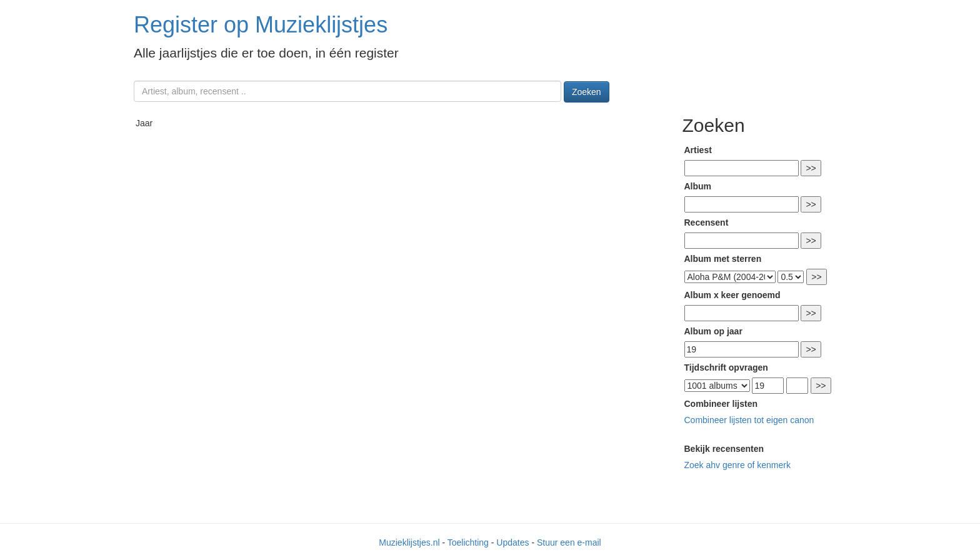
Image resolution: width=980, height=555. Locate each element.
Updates (512, 542)
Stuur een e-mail (569, 542)
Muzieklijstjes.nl (409, 542)
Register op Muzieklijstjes (261, 25)
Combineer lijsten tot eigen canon (749, 420)
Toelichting (468, 542)
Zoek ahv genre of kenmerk (737, 465)
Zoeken (587, 92)
